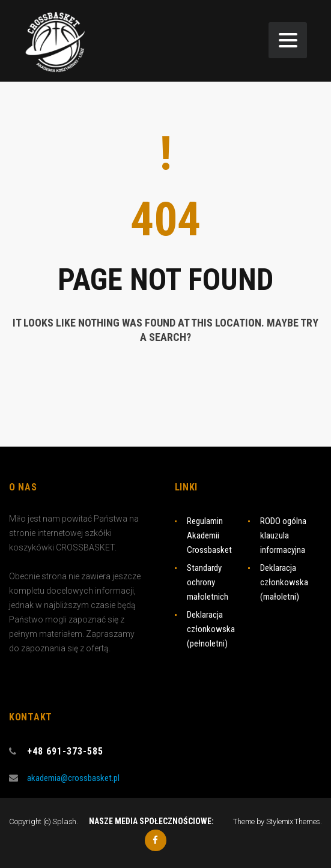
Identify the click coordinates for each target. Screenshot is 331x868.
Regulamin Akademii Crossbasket (209, 535)
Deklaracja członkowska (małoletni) (284, 582)
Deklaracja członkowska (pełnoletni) (211, 629)
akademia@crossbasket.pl (73, 778)
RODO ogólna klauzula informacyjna (283, 535)
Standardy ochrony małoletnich (208, 582)
